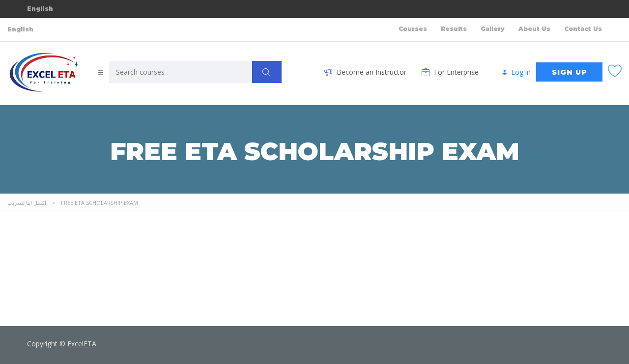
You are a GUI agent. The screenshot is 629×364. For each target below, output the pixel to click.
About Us (534, 29)
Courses (413, 29)
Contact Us (583, 29)
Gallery (493, 29)
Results (454, 29)
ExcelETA (82, 344)
